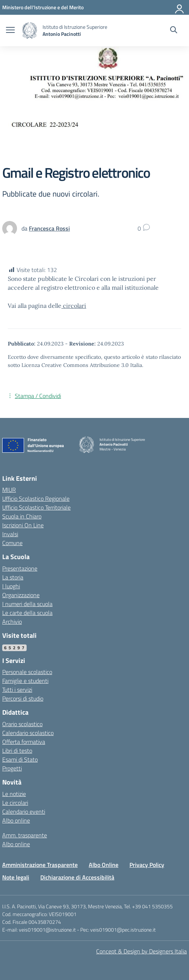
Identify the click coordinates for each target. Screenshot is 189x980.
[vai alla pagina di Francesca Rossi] (49, 228)
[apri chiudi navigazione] (10, 31)
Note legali (16, 877)
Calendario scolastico (28, 733)
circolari (74, 306)
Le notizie (14, 794)
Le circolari (15, 803)
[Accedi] (180, 7)
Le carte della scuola (27, 613)
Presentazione (20, 568)
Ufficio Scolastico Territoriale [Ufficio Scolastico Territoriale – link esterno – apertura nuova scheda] (36, 507)
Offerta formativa (24, 742)
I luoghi (11, 586)
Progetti (12, 768)
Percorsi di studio (23, 698)
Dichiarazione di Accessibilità (77, 877)
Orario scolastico (22, 724)
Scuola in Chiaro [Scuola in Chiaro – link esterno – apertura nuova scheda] (22, 516)
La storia (13, 577)
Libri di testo (17, 751)
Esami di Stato (20, 759)
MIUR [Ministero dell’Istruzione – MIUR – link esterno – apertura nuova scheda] (9, 490)
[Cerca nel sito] (174, 31)
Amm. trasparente (25, 835)
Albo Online (104, 865)
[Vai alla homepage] (30, 30)
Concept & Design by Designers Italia (141, 951)
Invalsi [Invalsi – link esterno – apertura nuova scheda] (10, 534)
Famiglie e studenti (25, 681)
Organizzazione (21, 595)
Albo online (16, 820)
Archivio (12, 622)
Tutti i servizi (17, 690)
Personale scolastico (27, 672)
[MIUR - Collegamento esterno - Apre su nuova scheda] (43, 7)
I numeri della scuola (27, 604)
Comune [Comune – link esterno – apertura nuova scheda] (12, 543)
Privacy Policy (147, 865)
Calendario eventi (24, 811)
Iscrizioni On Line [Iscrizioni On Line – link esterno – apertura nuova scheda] (23, 525)
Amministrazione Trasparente (40, 865)
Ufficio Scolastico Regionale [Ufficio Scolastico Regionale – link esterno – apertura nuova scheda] (36, 498)
